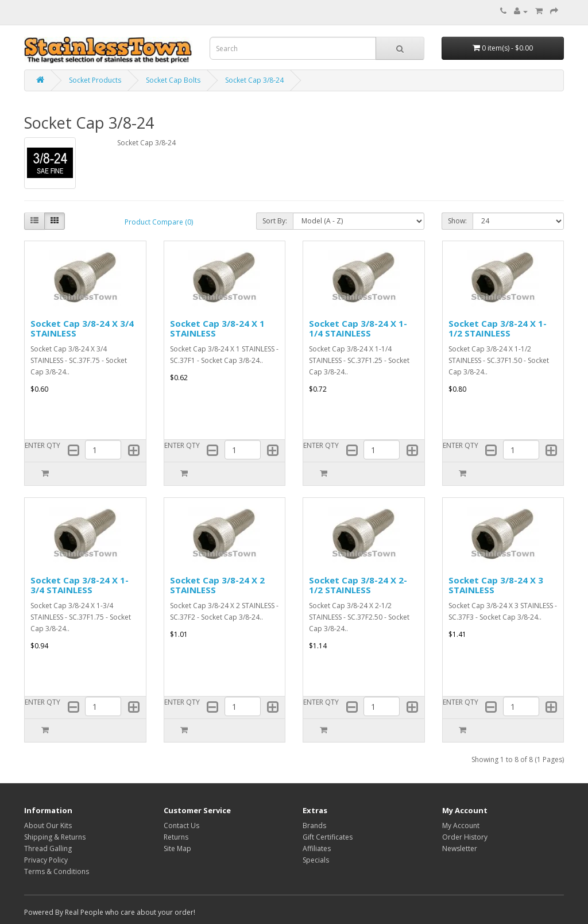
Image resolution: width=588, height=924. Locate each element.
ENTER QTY (42, 445)
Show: (457, 221)
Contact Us (181, 826)
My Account (461, 826)
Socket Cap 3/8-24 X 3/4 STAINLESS (82, 328)
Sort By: (275, 221)
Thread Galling (48, 848)
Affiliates (317, 848)
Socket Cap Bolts (173, 80)
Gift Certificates (328, 837)
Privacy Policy (46, 860)
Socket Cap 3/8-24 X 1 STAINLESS (217, 328)
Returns (176, 837)
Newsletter (460, 848)
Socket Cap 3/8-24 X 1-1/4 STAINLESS (358, 328)
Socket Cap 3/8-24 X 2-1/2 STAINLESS (358, 585)
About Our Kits (48, 826)
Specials (316, 860)
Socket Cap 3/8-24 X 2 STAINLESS (217, 585)
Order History (465, 837)
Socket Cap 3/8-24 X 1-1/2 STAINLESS (498, 328)
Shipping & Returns (55, 837)
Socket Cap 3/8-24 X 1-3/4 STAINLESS (80, 585)
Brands (314, 826)
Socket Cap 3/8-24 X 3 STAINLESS (496, 585)
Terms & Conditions (57, 871)
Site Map (177, 848)
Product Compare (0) (159, 222)
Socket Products (95, 80)
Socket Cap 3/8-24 (254, 80)
